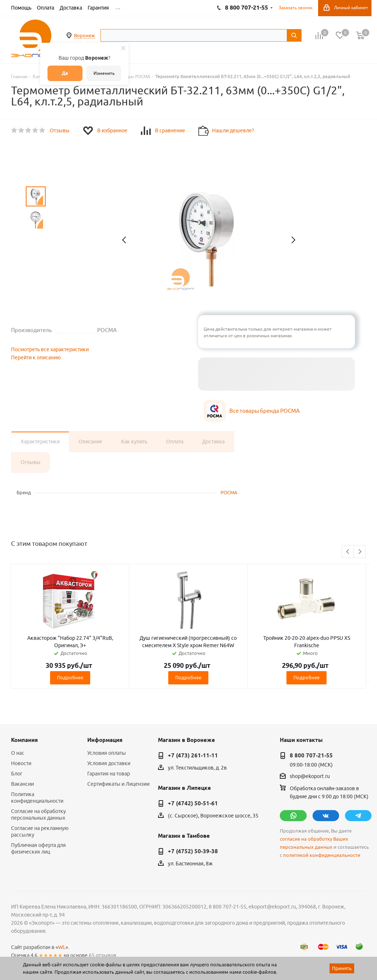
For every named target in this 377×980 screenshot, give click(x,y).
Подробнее (70, 677)
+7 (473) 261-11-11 (193, 756)
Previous (348, 552)
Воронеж (84, 35)
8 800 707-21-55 (311, 756)
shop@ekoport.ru (310, 777)
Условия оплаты (107, 753)
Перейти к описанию (36, 358)
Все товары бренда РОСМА (265, 411)
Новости (21, 763)
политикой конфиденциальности (322, 855)
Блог (17, 774)
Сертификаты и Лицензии (118, 784)
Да (65, 73)
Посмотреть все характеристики (50, 349)
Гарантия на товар (109, 774)
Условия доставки (109, 763)
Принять (342, 968)
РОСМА (229, 492)
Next (360, 552)
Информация (105, 740)
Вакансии (22, 784)
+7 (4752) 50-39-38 (193, 851)
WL (62, 947)
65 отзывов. (103, 955)
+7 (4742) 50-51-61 (193, 803)
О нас (18, 753)
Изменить (104, 73)
